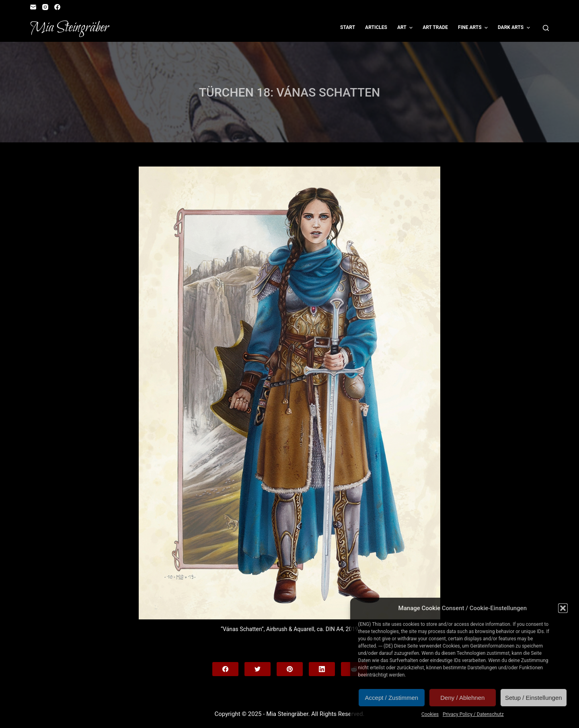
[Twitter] (258, 669)
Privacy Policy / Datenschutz (473, 714)
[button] (563, 608)
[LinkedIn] (322, 669)
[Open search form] (546, 28)
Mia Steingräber (69, 28)
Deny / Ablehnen (462, 698)
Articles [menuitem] (376, 27)
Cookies (430, 714)
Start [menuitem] (348, 27)
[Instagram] (45, 7)
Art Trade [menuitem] (435, 27)
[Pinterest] (290, 669)
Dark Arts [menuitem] (515, 28)
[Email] (33, 7)
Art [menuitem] (406, 28)
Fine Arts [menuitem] (474, 28)
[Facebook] (57, 7)
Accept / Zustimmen (392, 698)
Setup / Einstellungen (534, 698)
